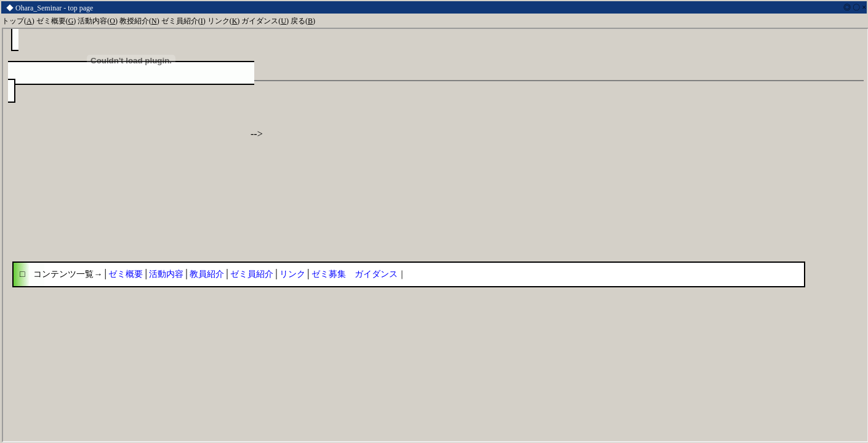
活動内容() (98, 21)
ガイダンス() (265, 21)
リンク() (224, 21)
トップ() (18, 21)
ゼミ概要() (56, 21)
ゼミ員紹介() (183, 21)
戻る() (303, 21)
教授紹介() (139, 21)
